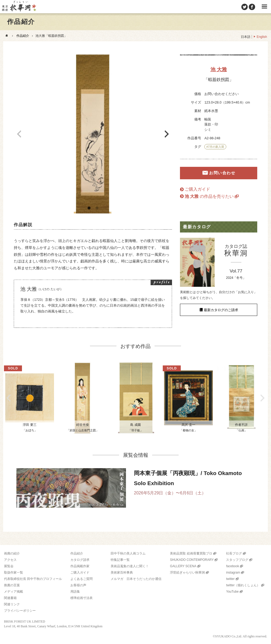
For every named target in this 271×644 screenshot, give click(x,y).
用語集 (75, 592)
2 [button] (97, 208)
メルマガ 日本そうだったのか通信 (136, 579)
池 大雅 (219, 70)
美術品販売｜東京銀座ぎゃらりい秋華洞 (19, 7)
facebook (232, 566)
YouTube (232, 592)
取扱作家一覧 (13, 573)
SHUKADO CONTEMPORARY (192, 560)
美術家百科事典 (122, 573)
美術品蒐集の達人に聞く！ (130, 566)
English (262, 37)
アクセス (10, 560)
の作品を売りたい (209, 196)
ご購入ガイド (197, 189)
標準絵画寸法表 (82, 598)
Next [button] (167, 134)
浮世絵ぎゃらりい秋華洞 (187, 573)
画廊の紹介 (12, 553)
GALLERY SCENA (183, 566)
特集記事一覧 (120, 560)
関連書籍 (10, 598)
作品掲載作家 (80, 566)
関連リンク (12, 604)
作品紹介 (23, 36)
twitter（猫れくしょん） (243, 585)
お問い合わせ (222, 173)
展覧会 (9, 566)
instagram (233, 573)
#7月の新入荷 (215, 147)
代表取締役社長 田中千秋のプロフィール (33, 579)
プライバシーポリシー (20, 611)
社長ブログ (234, 553)
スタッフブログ (237, 560)
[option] (93, 134)
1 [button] (89, 208)
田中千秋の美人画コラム (128, 553)
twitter (230, 579)
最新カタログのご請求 (221, 310)
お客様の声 (78, 585)
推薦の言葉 (12, 585)
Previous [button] (19, 134)
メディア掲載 (13, 592)
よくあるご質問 (82, 579)
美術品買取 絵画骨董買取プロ (191, 553)
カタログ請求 (80, 560)
